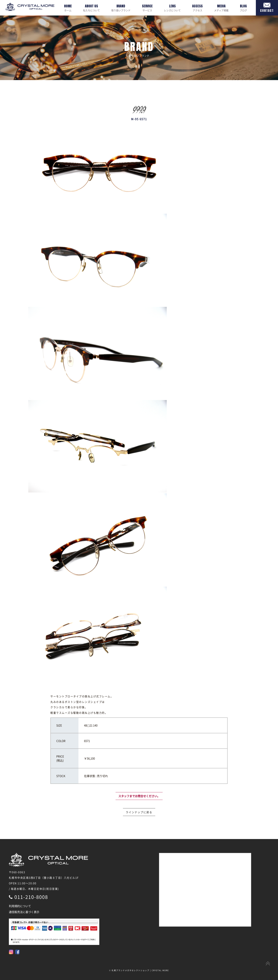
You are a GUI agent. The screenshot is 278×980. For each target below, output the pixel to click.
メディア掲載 (221, 8)
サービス (147, 8)
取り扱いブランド (121, 8)
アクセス (197, 8)
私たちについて (91, 8)
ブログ (243, 8)
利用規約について (20, 906)
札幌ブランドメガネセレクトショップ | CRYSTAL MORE (140, 970)
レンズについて (172, 8)
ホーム (68, 8)
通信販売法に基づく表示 (24, 912)
